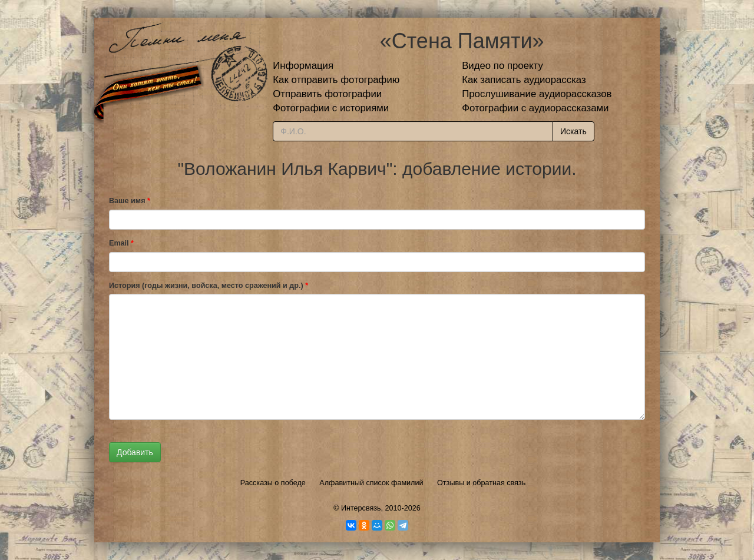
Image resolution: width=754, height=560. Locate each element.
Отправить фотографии (327, 94)
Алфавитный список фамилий (371, 483)
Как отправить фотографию (336, 80)
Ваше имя (130, 201)
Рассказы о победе (273, 483)
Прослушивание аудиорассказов (537, 94)
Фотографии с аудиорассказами (535, 108)
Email (121, 243)
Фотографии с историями (331, 108)
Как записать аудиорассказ (524, 80)
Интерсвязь (361, 508)
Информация (303, 66)
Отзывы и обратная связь (481, 483)
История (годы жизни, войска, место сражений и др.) (209, 286)
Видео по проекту (502, 66)
